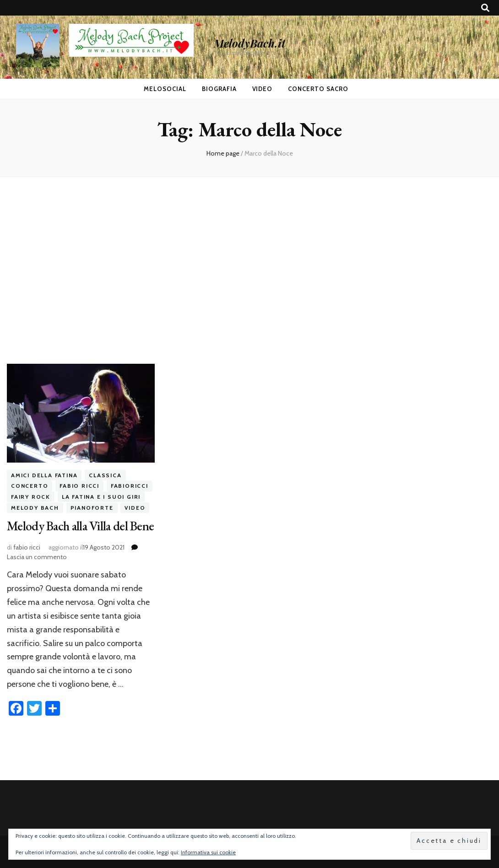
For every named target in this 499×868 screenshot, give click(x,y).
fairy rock (31, 497)
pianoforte (92, 508)
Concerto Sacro (318, 89)
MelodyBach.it (249, 43)
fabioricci (130, 486)
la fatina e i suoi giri (101, 497)
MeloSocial (165, 89)
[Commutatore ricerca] (485, 8)
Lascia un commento (37, 557)
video (135, 508)
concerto (30, 486)
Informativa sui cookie (208, 852)
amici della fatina (44, 475)
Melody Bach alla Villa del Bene (80, 526)
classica (105, 475)
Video (263, 89)
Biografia (219, 89)
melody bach (35, 508)
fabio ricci (79, 486)
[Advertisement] (249, 270)
